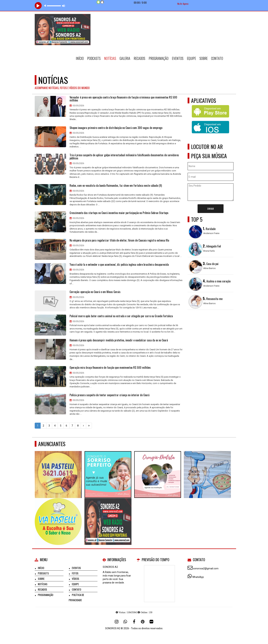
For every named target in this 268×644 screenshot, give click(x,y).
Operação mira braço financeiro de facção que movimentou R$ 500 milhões (110, 368)
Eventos (178, 58)
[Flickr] (152, 622)
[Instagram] (117, 622)
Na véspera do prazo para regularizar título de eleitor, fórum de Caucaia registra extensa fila (119, 240)
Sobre (204, 58)
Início (80, 58)
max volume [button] (64, 6)
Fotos (75, 573)
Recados (139, 58)
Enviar (211, 209)
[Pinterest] (143, 622)
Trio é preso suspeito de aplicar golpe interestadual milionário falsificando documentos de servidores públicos (124, 157)
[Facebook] (134, 622)
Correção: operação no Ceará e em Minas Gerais (95, 292)
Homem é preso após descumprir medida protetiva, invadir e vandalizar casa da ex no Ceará (119, 340)
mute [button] (46, 6)
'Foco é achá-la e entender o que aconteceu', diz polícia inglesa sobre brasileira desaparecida (119, 265)
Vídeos (76, 579)
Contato (217, 58)
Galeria (125, 58)
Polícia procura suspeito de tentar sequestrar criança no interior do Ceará (110, 395)
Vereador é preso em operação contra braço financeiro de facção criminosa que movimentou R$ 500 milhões (123, 99)
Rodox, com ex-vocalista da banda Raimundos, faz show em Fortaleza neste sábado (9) (116, 186)
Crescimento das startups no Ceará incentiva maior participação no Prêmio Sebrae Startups (119, 213)
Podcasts (94, 58)
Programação (159, 58)
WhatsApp (198, 577)
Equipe (191, 58)
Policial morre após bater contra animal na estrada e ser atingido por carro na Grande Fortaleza (121, 316)
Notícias (110, 58)
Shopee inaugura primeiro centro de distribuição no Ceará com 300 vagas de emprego (116, 128)
